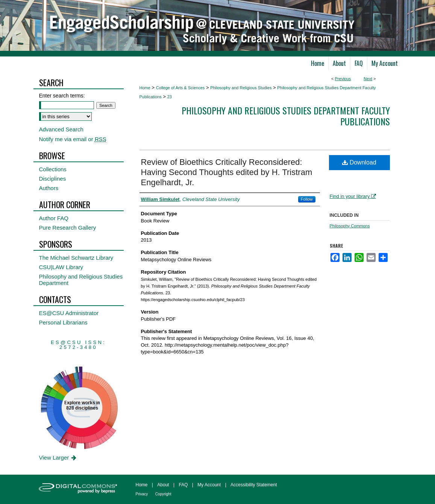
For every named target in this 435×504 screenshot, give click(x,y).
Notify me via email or (73, 139)
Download (359, 162)
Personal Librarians (63, 322)
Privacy (142, 494)
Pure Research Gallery (68, 228)
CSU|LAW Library (61, 267)
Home (145, 88)
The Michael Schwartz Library (76, 258)
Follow (307, 199)
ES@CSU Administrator (69, 313)
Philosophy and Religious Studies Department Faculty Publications (286, 116)
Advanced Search (61, 129)
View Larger (58, 458)
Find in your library (353, 196)
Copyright (163, 494)
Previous (343, 79)
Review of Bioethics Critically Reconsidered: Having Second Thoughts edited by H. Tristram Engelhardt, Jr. (227, 172)
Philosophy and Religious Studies (241, 88)
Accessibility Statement (254, 485)
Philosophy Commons (350, 226)
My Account (209, 485)
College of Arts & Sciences (180, 88)
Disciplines (53, 179)
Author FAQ (54, 218)
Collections (53, 169)
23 (170, 97)
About (163, 485)
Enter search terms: (62, 96)
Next (368, 79)
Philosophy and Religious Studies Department (81, 280)
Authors (49, 188)
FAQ (183, 485)
